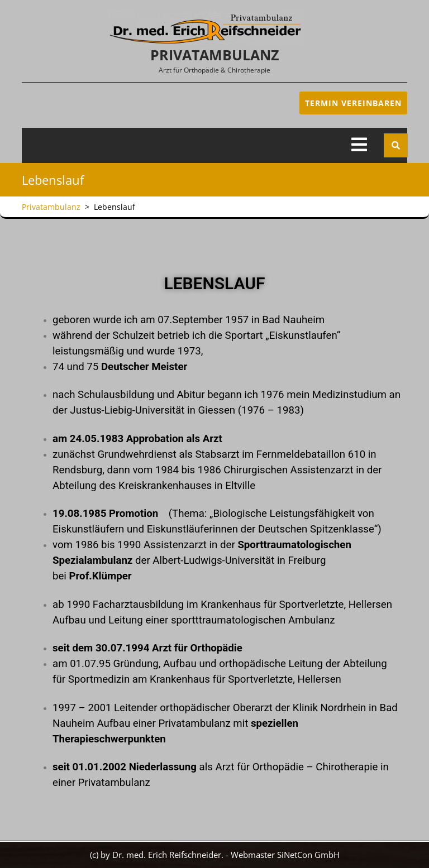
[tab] (359, 145)
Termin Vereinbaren (353, 103)
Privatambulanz (214, 55)
